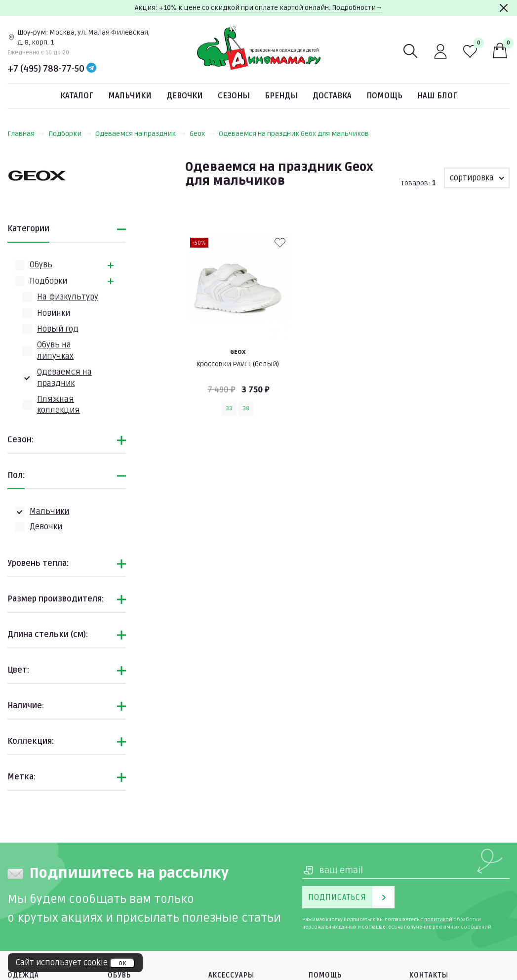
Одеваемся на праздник (140, 134)
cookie (96, 963)
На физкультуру (68, 297)
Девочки (185, 96)
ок (122, 963)
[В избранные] (280, 243)
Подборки (70, 134)
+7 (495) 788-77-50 (46, 69)
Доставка (332, 96)
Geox (202, 134)
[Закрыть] (504, 8)
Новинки (54, 313)
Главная (26, 134)
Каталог (77, 96)
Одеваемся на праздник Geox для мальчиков (294, 134)
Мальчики (130, 96)
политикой (438, 920)
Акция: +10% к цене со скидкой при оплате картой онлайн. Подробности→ (259, 8)
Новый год (58, 329)
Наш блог (437, 96)
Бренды (281, 96)
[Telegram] (91, 69)
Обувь (41, 265)
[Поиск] (411, 51)
